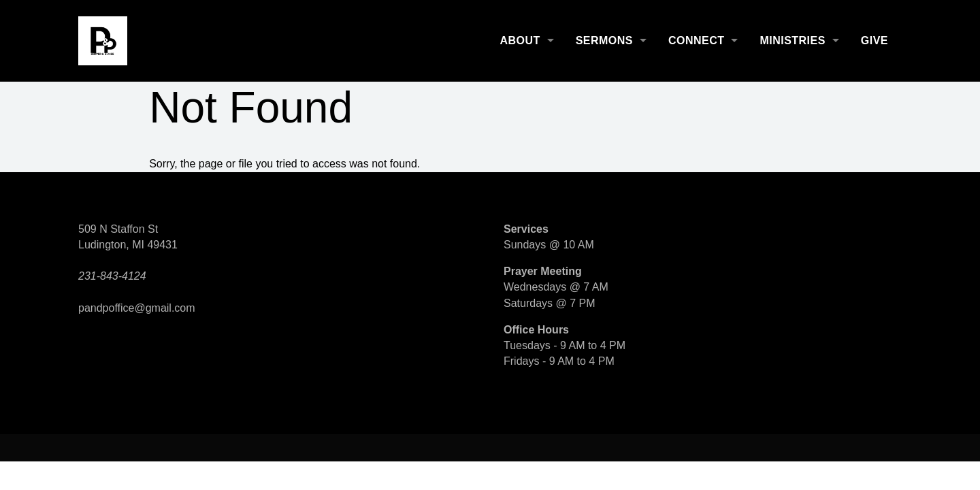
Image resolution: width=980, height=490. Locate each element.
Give (875, 40)
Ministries (792, 40)
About (520, 40)
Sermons (604, 40)
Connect (696, 40)
